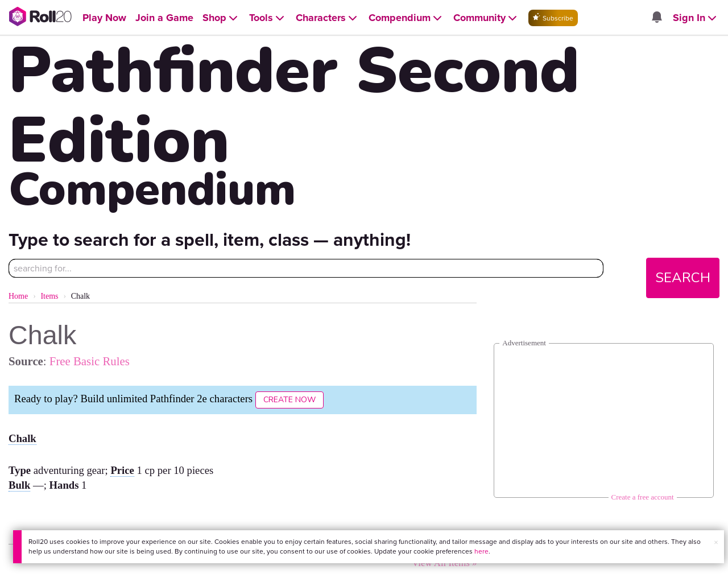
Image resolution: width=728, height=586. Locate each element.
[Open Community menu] (486, 18)
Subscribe (553, 18)
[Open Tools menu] (268, 18)
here (481, 551)
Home (18, 296)
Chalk (22, 438)
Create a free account (643, 497)
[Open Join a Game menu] (164, 18)
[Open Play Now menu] (104, 18)
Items (49, 296)
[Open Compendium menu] (406, 18)
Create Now (289, 400)
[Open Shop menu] (221, 18)
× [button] (716, 542)
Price (122, 470)
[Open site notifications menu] (657, 18)
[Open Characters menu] (328, 18)
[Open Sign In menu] (696, 18)
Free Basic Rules (90, 361)
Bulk (19, 485)
